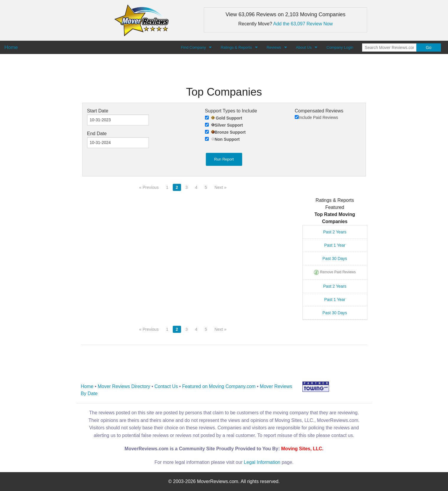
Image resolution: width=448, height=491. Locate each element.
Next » (220, 187)
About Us (304, 47)
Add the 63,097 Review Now (303, 24)
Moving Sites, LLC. (302, 449)
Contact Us (166, 386)
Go (429, 48)
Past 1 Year (335, 245)
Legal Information (262, 462)
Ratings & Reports (236, 47)
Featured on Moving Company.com (219, 386)
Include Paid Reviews (316, 117)
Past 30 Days (335, 258)
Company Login (340, 47)
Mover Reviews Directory (124, 386)
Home (87, 386)
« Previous (149, 187)
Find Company (194, 47)
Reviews (274, 47)
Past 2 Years (335, 232)
